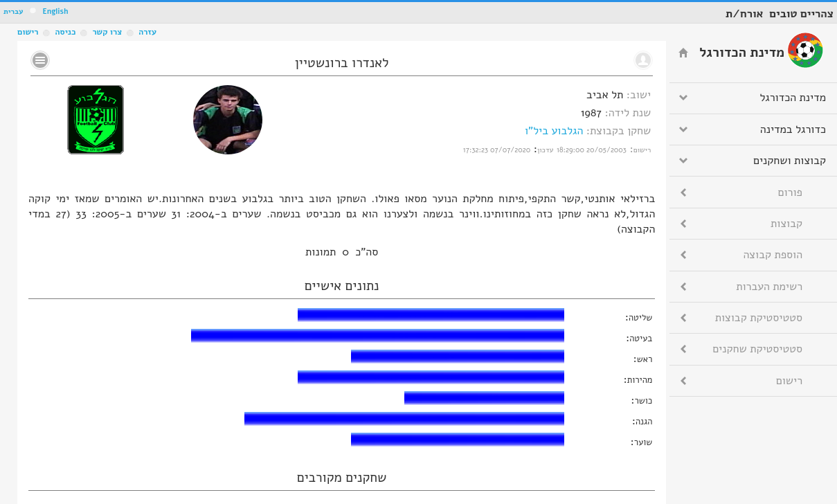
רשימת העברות (769, 287)
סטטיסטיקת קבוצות (759, 318)
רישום (28, 32)
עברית (13, 11)
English (55, 11)
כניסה (65, 32)
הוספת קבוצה (773, 255)
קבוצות (786, 224)
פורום (790, 192)
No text (40, 60)
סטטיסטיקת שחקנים (757, 349)
